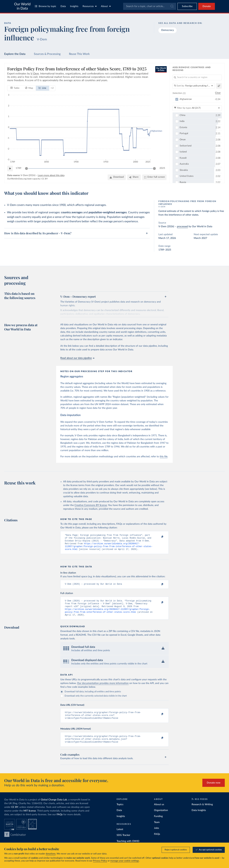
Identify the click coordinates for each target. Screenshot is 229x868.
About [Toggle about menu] (106, 6)
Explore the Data (15, 54)
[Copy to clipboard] (159, 537)
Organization (161, 817)
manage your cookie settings (125, 861)
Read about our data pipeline (77, 358)
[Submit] (172, 6)
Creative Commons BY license (91, 505)
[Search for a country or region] (197, 77)
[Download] (117, 177)
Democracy (168, 30)
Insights (74, 6)
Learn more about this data (51, 175)
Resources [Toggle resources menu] (90, 6)
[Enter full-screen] (154, 177)
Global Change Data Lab (54, 806)
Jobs (156, 835)
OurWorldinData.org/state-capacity (24, 179)
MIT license (30, 818)
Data (63, 6)
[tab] (15, 88)
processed (182, 227)
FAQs (60, 821)
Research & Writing (202, 811)
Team (157, 829)
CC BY (45, 179)
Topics (120, 811)
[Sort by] (194, 86)
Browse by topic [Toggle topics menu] (46, 6)
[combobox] (150, 6)
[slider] (26, 168)
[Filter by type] (197, 108)
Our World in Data (22, 6)
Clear (218, 93)
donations (51, 854)
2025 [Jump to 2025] (162, 168)
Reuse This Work (79, 54)
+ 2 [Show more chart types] (52, 88)
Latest (120, 836)
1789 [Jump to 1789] (19, 168)
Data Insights (199, 817)
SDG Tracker (123, 842)
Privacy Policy (100, 861)
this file (164, 457)
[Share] (134, 177)
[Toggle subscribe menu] (187, 6)
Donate (207, 6)
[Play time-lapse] (10, 168)
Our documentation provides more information (103, 688)
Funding (158, 823)
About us (159, 811)
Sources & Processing (47, 54)
